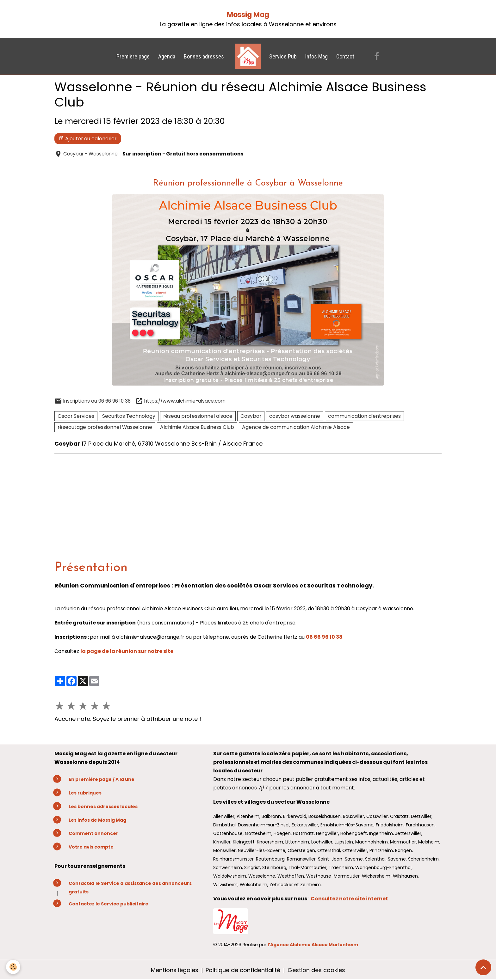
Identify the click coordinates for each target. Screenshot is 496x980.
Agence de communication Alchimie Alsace (296, 427)
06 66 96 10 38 (324, 637)
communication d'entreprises (364, 416)
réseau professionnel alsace (198, 416)
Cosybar (251, 416)
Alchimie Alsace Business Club (197, 427)
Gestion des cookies (316, 970)
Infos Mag (316, 56)
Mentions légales (175, 970)
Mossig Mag (248, 15)
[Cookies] (13, 967)
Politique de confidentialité (243, 970)
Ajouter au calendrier (88, 139)
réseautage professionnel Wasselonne (105, 427)
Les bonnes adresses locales (103, 807)
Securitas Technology (129, 416)
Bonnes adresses (204, 56)
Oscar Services (76, 416)
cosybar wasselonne (295, 416)
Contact (345, 56)
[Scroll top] (483, 967)
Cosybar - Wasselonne (90, 154)
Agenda (167, 56)
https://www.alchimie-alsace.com (185, 401)
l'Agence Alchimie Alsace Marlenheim (313, 945)
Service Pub (283, 56)
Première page (133, 56)
